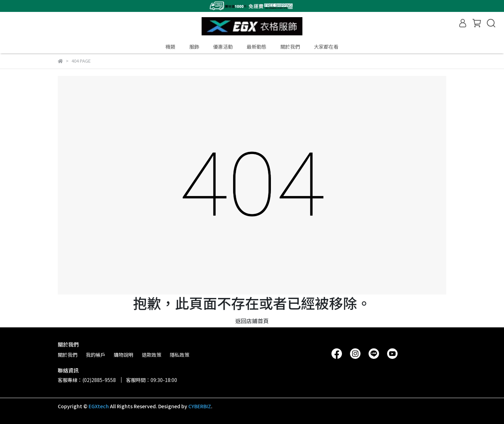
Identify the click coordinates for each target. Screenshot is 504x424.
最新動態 (257, 47)
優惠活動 (223, 47)
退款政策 (152, 355)
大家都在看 (326, 47)
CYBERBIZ (200, 406)
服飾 (194, 47)
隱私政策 (180, 355)
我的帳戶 (96, 355)
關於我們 (290, 47)
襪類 (170, 47)
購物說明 (124, 355)
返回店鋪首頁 (252, 321)
